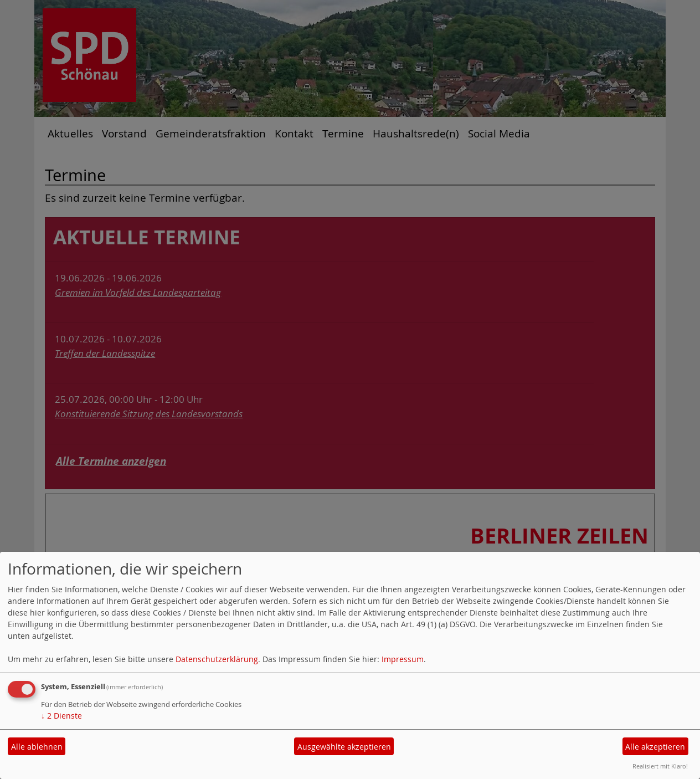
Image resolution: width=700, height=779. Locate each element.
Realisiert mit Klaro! (660, 766)
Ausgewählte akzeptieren (344, 747)
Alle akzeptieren (655, 747)
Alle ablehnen (37, 747)
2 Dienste (61, 716)
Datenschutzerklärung (217, 659)
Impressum (403, 659)
